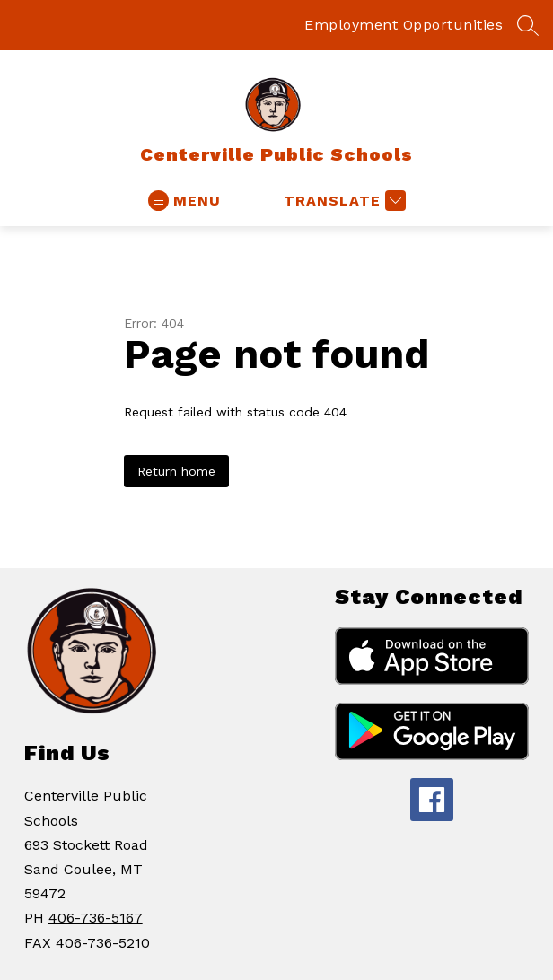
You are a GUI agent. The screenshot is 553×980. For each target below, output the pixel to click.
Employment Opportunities (404, 25)
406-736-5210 (103, 943)
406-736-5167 (96, 918)
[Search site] (528, 25)
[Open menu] (184, 201)
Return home (176, 471)
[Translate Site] (342, 201)
